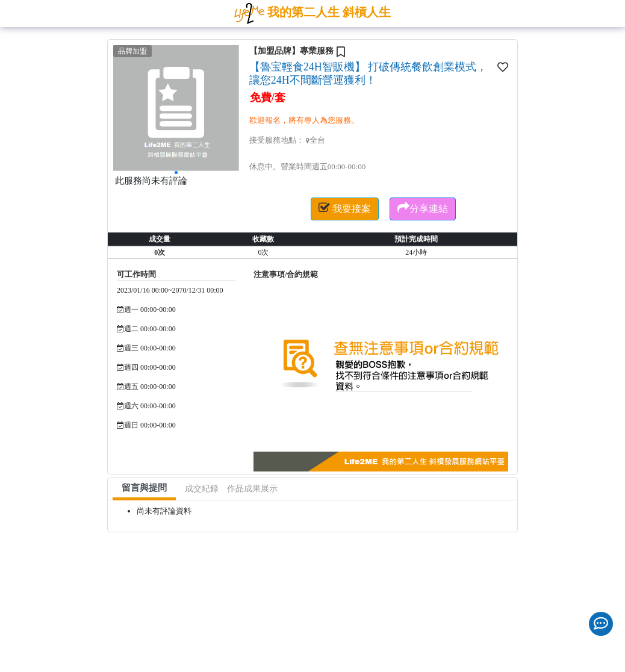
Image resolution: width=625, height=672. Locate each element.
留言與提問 (144, 488)
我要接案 (345, 208)
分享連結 (423, 208)
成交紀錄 (202, 489)
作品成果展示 (252, 489)
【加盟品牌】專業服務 (291, 51)
